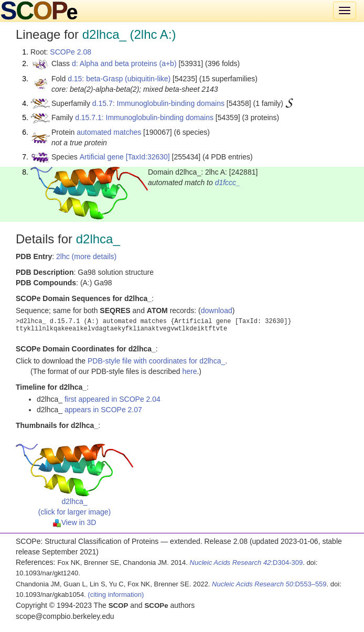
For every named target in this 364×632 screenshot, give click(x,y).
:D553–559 (269, 584)
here (189, 371)
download (217, 310)
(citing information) (116, 594)
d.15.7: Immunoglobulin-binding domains (158, 103)
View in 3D (75, 522)
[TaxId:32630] (148, 157)
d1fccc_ (228, 183)
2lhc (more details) (86, 256)
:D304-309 (247, 563)
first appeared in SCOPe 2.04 (113, 399)
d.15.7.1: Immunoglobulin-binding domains (144, 117)
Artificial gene (102, 157)
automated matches (109, 132)
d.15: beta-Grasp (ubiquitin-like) (119, 79)
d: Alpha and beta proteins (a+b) (124, 63)
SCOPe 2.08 (71, 52)
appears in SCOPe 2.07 (103, 410)
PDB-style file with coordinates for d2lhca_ (156, 361)
